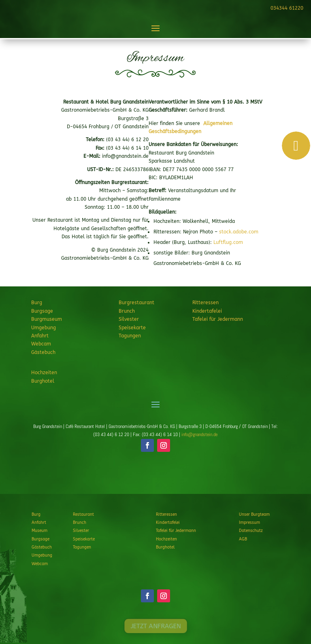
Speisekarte (132, 328)
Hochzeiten (44, 373)
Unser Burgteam (254, 515)
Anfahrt (40, 336)
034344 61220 (286, 8)
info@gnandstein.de (199, 434)
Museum (39, 531)
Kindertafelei (207, 311)
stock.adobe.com (239, 232)
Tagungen (130, 336)
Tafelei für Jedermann (218, 319)
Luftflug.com (228, 242)
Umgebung (44, 328)
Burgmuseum (47, 319)
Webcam (41, 344)
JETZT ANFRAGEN (155, 476)
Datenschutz (251, 531)
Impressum (249, 523)
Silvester (129, 319)
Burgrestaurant (136, 303)
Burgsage (42, 311)
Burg (37, 303)
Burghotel (43, 381)
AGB (243, 539)
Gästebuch (43, 352)
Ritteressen (206, 303)
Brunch (127, 311)
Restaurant (83, 515)
